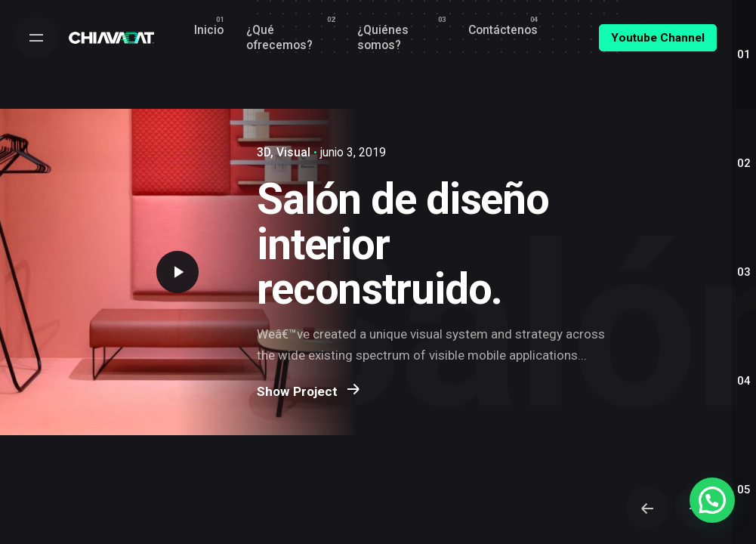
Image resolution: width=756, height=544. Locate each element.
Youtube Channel (658, 38)
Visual (293, 152)
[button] (712, 500)
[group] (209, 30)
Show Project (308, 402)
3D (264, 152)
